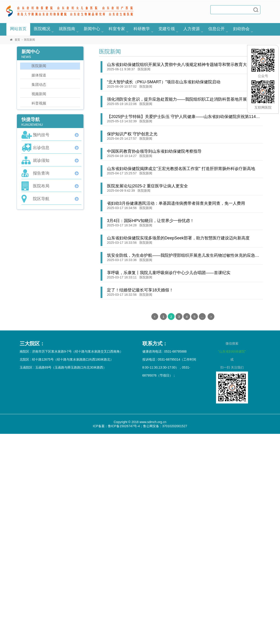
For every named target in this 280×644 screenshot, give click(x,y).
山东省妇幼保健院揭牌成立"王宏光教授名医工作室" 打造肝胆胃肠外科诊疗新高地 (181, 169)
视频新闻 (39, 94)
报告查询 (41, 173)
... (202, 317)
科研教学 (142, 29)
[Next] (211, 317)
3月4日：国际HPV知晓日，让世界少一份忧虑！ (151, 221)
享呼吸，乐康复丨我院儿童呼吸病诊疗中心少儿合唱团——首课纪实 (169, 273)
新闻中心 (92, 29)
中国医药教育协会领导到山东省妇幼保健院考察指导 (154, 151)
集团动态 (39, 85)
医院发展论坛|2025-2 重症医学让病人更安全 (147, 186)
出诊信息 (41, 148)
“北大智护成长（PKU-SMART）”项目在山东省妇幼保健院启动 (164, 82)
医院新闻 (144, 69)
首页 (17, 40)
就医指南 (67, 29)
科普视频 (39, 103)
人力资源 (192, 29)
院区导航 (41, 199)
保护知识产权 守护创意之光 (132, 134)
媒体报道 (39, 75)
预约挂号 (41, 135)
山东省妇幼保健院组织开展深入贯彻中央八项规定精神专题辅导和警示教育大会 (179, 65)
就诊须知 (41, 160)
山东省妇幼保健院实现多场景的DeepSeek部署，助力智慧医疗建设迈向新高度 (178, 238)
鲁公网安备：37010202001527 (165, 426)
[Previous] (155, 317)
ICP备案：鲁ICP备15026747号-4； (118, 426)
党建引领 (167, 29)
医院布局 (41, 186)
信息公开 (216, 29)
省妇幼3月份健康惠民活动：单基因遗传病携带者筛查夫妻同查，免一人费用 (176, 203)
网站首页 (18, 29)
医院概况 (42, 29)
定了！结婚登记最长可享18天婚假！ (140, 290)
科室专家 (117, 29)
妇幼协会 (241, 29)
